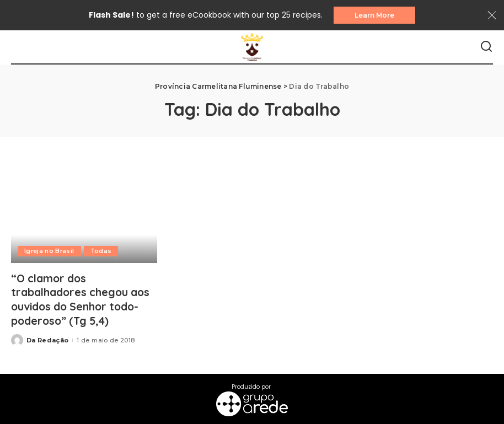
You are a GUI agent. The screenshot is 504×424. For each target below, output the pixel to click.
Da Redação (47, 339)
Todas (103, 251)
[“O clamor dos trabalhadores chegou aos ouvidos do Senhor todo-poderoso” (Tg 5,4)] (84, 214)
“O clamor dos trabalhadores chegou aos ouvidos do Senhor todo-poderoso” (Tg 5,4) (83, 299)
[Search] (486, 47)
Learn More (374, 15)
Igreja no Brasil (50, 251)
